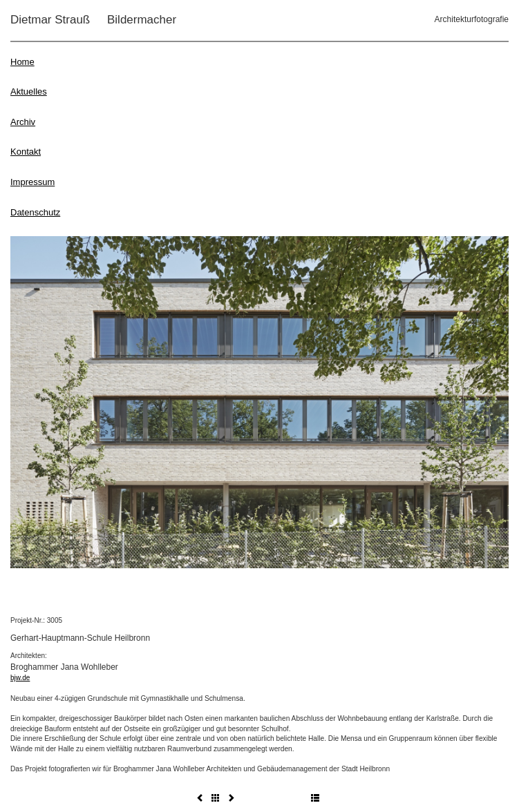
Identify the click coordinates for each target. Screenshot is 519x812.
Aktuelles (29, 91)
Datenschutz (35, 212)
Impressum (32, 182)
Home (22, 62)
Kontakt (26, 152)
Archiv (23, 122)
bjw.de (20, 678)
